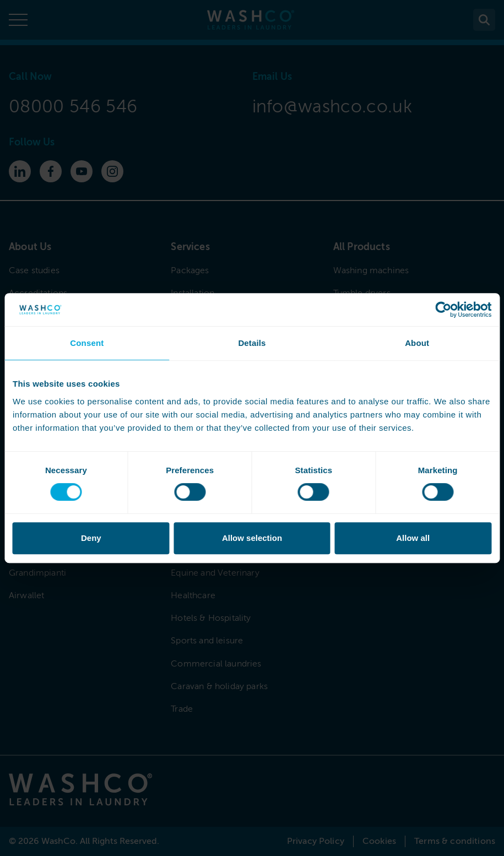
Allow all (413, 538)
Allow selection (252, 538)
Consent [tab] (87, 343)
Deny (91, 538)
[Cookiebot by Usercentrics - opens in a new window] (443, 310)
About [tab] (417, 343)
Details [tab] (252, 343)
